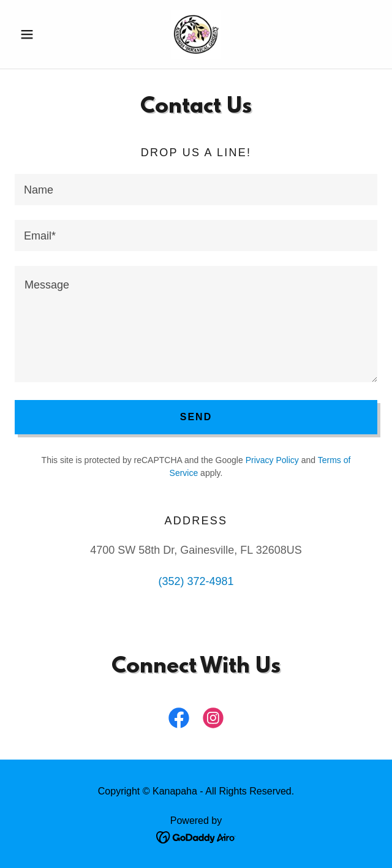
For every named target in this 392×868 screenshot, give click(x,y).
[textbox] (196, 190)
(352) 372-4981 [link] (196, 581)
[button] (42, 34)
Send (196, 417)
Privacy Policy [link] (272, 460)
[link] (196, 34)
